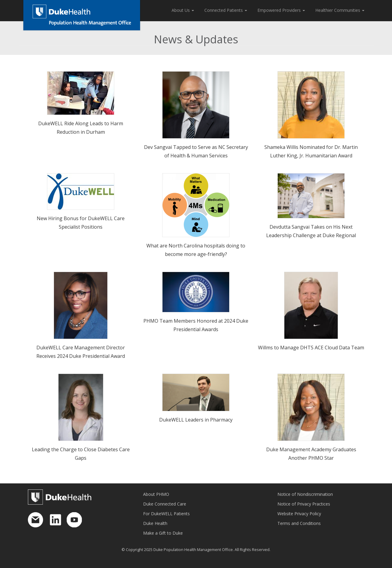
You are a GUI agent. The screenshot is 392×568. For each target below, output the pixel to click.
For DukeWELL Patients (166, 514)
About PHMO (156, 494)
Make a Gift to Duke (163, 533)
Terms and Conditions (299, 523)
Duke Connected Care (165, 504)
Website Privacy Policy (299, 514)
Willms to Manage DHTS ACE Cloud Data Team (311, 348)
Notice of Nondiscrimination (305, 494)
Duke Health (155, 523)
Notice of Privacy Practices (304, 504)
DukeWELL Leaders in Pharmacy (196, 420)
